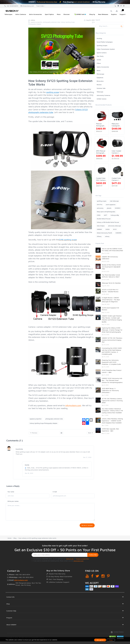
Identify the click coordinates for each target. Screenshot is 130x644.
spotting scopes (102, 201)
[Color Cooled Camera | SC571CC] (117, 143)
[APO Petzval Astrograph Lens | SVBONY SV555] (102, 143)
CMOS (99, 215)
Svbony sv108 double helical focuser (108, 222)
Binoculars (100, 81)
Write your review (13, 502)
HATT (106, 215)
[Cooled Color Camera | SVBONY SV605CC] (117, 170)
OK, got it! (100, 640)
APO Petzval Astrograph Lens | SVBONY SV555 (101, 152)
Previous (34, 433)
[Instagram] (103, 587)
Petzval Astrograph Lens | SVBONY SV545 (100, 125)
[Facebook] (92, 587)
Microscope (100, 74)
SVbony (99, 236)
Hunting (99, 38)
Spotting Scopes (102, 45)
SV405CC (118, 208)
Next (90, 433)
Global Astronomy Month (105, 233)
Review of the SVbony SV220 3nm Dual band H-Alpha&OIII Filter (111, 267)
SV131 (115, 229)
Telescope (100, 92)
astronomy (100, 208)
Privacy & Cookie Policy (83, 569)
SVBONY (99, 229)
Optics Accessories (103, 67)
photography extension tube (54, 419)
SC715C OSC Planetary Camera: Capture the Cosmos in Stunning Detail (112, 401)
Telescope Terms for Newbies (111, 283)
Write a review (87, 526)
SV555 (99, 60)
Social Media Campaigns (105, 42)
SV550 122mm (102, 99)
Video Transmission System (106, 49)
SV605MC (118, 233)
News (99, 70)
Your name (11, 492)
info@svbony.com (27, 6)
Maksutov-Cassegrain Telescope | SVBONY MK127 (116, 125)
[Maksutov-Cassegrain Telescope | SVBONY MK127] (117, 116)
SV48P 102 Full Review (109, 455)
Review (99, 85)
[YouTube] (87, 587)
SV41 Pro (100, 205)
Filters (99, 63)
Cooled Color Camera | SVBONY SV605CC (116, 179)
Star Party (100, 56)
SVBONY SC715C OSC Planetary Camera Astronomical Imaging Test (112, 340)
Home (9, 549)
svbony (107, 236)
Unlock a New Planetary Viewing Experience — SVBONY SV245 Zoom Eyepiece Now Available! (112, 421)
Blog (15, 549)
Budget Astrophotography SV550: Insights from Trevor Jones (111, 447)
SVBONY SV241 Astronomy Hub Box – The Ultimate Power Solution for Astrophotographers (112, 380)
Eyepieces (100, 78)
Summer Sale (101, 88)
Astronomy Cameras (103, 95)
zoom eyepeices (111, 205)
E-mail (55, 492)
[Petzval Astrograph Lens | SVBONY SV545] (102, 116)
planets (109, 208)
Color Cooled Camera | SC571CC (116, 152)
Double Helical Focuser (104, 219)
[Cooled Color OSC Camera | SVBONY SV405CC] (102, 170)
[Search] (110, 26)
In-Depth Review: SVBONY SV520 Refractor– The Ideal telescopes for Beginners (111, 300)
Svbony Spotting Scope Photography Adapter (44, 423)
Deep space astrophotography (106, 212)
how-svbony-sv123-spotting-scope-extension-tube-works (37, 549)
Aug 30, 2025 (89, 20)
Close (111, 640)
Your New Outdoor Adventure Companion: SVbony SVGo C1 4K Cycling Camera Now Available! (112, 411)
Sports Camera (102, 53)
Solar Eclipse (101, 226)
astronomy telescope (114, 226)
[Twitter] (97, 587)
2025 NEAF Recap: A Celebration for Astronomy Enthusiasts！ (110, 390)
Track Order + (41, 6)
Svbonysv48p (115, 215)
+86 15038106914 (11, 6)
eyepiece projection (36, 419)
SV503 (108, 229)
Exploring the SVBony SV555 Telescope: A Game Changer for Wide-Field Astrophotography (112, 330)
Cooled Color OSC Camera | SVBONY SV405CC (101, 179)
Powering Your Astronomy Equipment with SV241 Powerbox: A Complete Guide (111, 362)
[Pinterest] (108, 587)
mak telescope (114, 201)
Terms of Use (70, 569)
